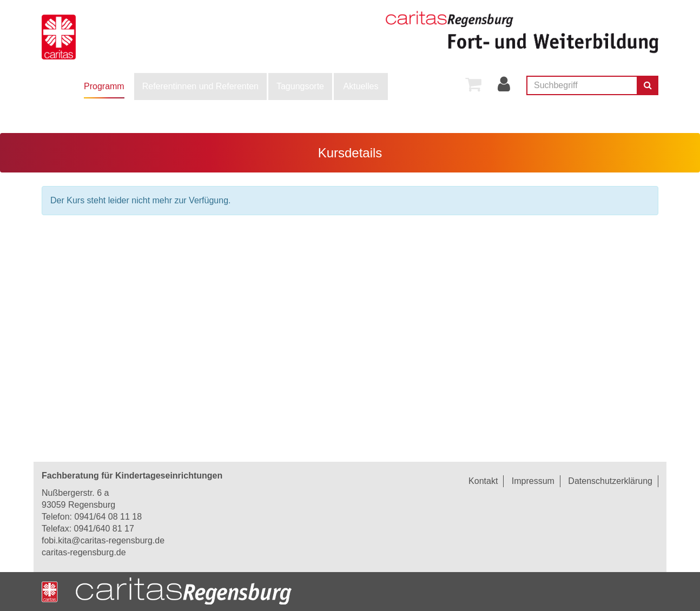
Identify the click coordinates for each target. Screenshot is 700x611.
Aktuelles (361, 86)
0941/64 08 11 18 (108, 517)
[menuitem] (104, 87)
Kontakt (483, 481)
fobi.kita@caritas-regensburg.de (103, 540)
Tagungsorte (300, 86)
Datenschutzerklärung (610, 481)
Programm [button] (104, 86)
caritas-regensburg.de (84, 552)
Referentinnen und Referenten (200, 86)
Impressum (533, 481)
